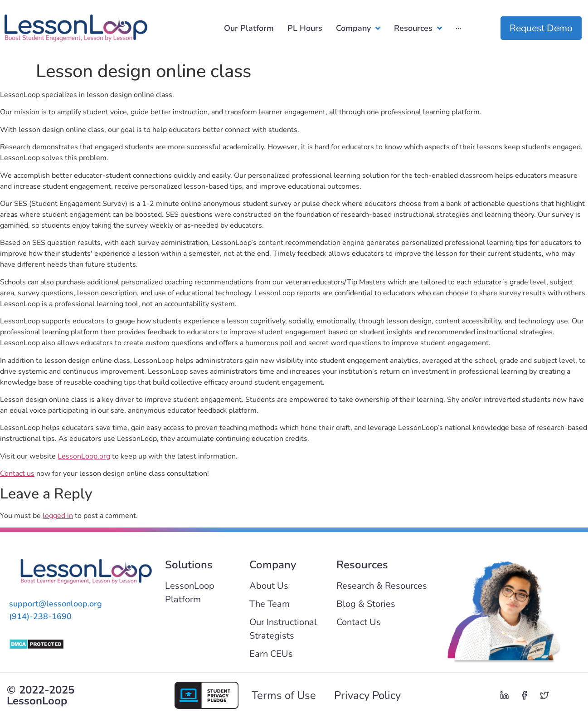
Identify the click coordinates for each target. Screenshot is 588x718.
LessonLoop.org (84, 456)
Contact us (17, 474)
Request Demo (541, 28)
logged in (58, 516)
